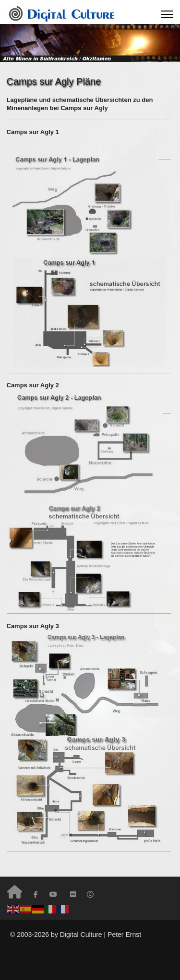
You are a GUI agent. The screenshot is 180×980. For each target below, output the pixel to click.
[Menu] (167, 14)
